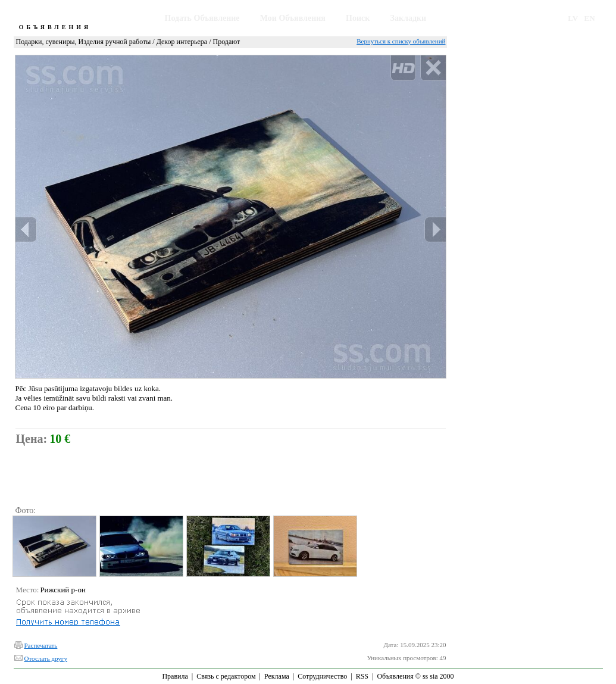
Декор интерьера (182, 42)
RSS (362, 676)
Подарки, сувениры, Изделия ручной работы (84, 42)
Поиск (358, 18)
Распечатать (41, 645)
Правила (175, 676)
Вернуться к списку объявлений (401, 41)
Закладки (409, 18)
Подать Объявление (202, 18)
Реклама (277, 676)
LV (573, 18)
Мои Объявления (293, 18)
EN (590, 18)
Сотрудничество (322, 676)
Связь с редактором (226, 676)
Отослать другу (46, 658)
